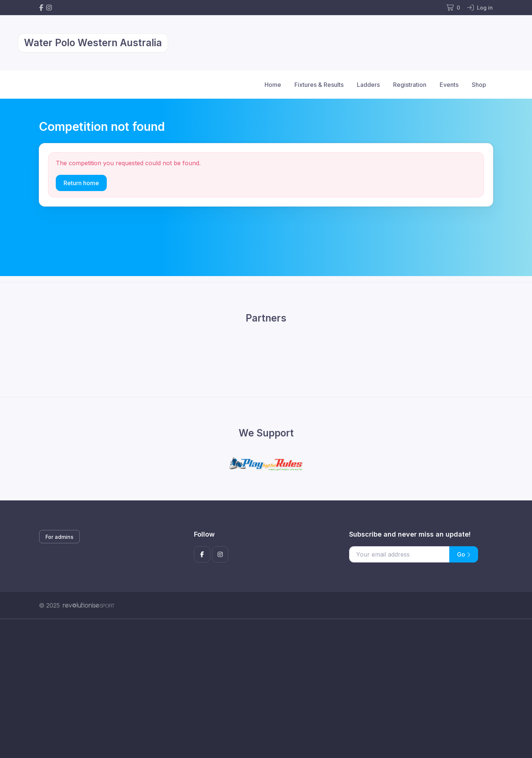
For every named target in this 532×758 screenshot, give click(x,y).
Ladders (368, 85)
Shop (479, 85)
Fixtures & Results (319, 85)
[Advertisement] (260, 689)
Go (464, 554)
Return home (81, 183)
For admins (59, 537)
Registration (410, 85)
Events (449, 85)
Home (273, 85)
